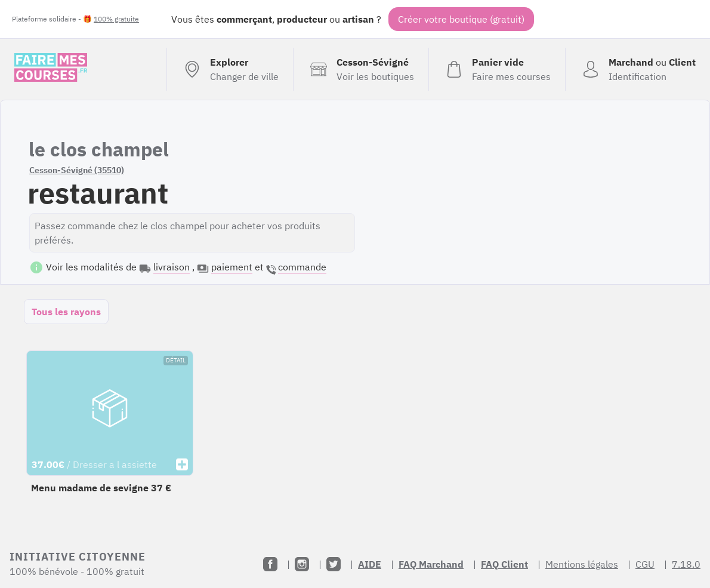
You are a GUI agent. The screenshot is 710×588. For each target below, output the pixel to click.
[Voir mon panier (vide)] (497, 69)
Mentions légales (582, 564)
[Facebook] (270, 564)
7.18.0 (686, 564)
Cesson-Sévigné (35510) (77, 170)
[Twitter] (334, 564)
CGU (645, 564)
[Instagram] (302, 564)
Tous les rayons (66, 312)
